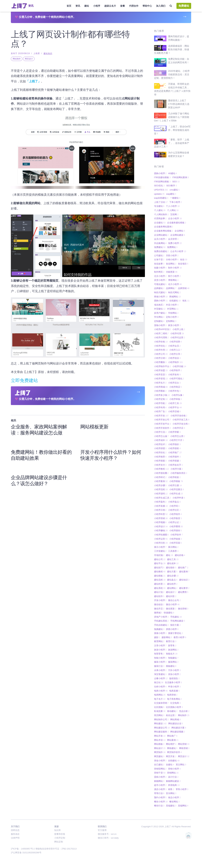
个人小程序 (173, 206)
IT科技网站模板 (162, 182)
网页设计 (29, 59)
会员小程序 (160, 239)
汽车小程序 (174, 670)
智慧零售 (159, 654)
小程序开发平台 (163, 424)
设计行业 (173, 777)
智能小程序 (160, 658)
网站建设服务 (161, 732)
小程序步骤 (160, 485)
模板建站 (171, 666)
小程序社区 (174, 510)
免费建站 (184, 6)
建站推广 (183, 568)
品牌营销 (184, 288)
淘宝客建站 (160, 674)
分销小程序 (172, 260)
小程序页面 (176, 543)
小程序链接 (176, 539)
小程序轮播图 (161, 535)
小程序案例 (161, 481)
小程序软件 (177, 535)
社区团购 (159, 707)
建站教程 (160, 572)
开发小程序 (160, 600)
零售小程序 (182, 789)
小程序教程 (161, 469)
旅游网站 (173, 650)
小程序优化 (160, 346)
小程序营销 (161, 518)
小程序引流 (160, 432)
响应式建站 (160, 292)
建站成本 (173, 563)
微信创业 (159, 604)
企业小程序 (175, 218)
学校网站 (173, 313)
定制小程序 (172, 317)
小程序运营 (161, 539)
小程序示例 (160, 510)
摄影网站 (167, 637)
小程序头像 (178, 395)
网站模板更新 (94, 427)
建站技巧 (159, 568)
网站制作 (17, 59)
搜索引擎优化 (175, 633)
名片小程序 (175, 284)
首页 (69, 6)
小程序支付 (160, 465)
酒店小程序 (160, 789)
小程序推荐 (160, 457)
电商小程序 (161, 691)
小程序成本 (161, 440)
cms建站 (175, 190)
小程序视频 (160, 522)
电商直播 (174, 691)
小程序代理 (177, 333)
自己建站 (159, 765)
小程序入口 (176, 350)
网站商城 (175, 719)
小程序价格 (161, 342)
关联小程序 (172, 256)
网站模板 (159, 744)
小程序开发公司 (163, 420)
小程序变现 (161, 379)
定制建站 (159, 321)
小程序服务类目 (179, 473)
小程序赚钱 (161, 531)
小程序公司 (161, 354)
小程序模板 (176, 481)
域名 (186, 301)
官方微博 (102, 830)
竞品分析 (184, 711)
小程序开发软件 (163, 428)
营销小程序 (174, 769)
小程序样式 (160, 477)
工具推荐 (173, 551)
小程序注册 (175, 485)
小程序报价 (174, 444)
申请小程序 (174, 687)
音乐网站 (171, 793)
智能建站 (173, 658)
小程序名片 (160, 383)
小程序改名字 (175, 465)
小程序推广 (175, 453)
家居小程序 (174, 325)
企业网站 (180, 231)
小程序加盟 (161, 370)
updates (159, 194)
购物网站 (159, 781)
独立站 (159, 682)
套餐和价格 (60, 834)
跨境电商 (174, 785)
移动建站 (172, 711)
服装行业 (159, 666)
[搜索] (171, 6)
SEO (176, 182)
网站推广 (172, 736)
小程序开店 (179, 428)
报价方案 (175, 625)
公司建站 (159, 256)
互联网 (174, 214)
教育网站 (159, 641)
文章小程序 (160, 646)
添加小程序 (174, 674)
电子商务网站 (174, 699)
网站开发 (160, 736)
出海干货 (159, 260)
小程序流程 (161, 489)
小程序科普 (161, 514)
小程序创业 (174, 358)
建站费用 (183, 592)
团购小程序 (160, 173)
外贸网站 (173, 309)
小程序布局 (160, 407)
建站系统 (160, 588)
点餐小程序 (161, 678)
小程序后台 (174, 383)
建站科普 (160, 584)
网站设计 (160, 748)
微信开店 (159, 609)
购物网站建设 (173, 781)
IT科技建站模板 (162, 177)
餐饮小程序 (161, 802)
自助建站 (174, 761)
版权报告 (174, 678)
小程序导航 (160, 403)
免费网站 (172, 247)
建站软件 (159, 596)
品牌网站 (171, 288)
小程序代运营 (178, 337)
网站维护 (171, 744)
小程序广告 (160, 411)
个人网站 (173, 210)
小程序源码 (161, 494)
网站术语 (160, 740)
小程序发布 (174, 375)
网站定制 (59, 842)
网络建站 (172, 748)
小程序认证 (174, 522)
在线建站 (175, 301)
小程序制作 (175, 362)
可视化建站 (160, 284)
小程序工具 (175, 403)
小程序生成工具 (163, 498)
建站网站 (172, 588)
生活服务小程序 (173, 682)
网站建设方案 (179, 728)
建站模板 (160, 576)
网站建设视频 (178, 732)
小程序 (97, 6)
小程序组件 (176, 514)
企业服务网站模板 (164, 231)
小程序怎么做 (161, 436)
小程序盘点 (174, 502)
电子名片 (160, 699)
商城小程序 (161, 297)
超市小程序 (160, 785)
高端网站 (183, 806)
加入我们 (161, 6)
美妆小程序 (160, 761)
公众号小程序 (178, 251)
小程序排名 (160, 453)
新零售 (172, 646)
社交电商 (175, 703)
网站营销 (184, 744)
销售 (171, 789)
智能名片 (172, 654)
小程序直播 (161, 506)
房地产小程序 (161, 617)
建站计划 (159, 592)
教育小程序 (180, 637)
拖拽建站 (159, 629)
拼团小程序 (172, 629)
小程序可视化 (177, 379)
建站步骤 (173, 576)
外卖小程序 (172, 305)
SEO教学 (172, 186)
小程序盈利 (160, 502)
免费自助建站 (161, 251)
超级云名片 (110, 6)
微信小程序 (173, 604)
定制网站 (171, 321)
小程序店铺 (174, 411)
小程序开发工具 (181, 420)
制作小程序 (175, 268)
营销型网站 (160, 769)
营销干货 (160, 773)
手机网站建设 (178, 621)
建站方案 (172, 572)
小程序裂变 (176, 518)
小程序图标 (160, 391)
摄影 (157, 637)
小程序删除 (160, 362)
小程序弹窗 (174, 432)
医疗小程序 (174, 276)
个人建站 (160, 210)
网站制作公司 (161, 719)
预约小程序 (160, 797)
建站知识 (48, 53)
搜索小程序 (160, 633)
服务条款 (15, 834)
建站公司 (160, 559)
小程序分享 (176, 354)
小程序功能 (179, 366)
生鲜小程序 (160, 687)
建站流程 (160, 580)
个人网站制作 (161, 214)
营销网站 (173, 773)
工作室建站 (160, 551)
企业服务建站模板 (177, 223)
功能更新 (172, 272)
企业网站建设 (178, 235)
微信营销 (183, 609)
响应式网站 (174, 292)
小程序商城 (161, 387)
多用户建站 (160, 313)
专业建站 (159, 206)
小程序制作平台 (163, 366)
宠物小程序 (160, 325)
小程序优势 (176, 342)
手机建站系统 (161, 621)
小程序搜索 (160, 461)
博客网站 (173, 280)
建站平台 (160, 563)
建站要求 (184, 588)
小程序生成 (176, 494)
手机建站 (176, 617)
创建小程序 (160, 268)
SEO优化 (159, 186)
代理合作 (134, 6)
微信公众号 (174, 600)
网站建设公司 (162, 728)
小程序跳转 (176, 531)
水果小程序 (160, 670)
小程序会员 (174, 346)
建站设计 (171, 592)
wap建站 (171, 194)
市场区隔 (159, 555)
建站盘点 (172, 580)
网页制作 (160, 752)
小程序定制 (161, 399)
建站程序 (172, 584)
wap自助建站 (161, 198)
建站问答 (171, 596)
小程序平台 (175, 407)
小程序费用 (176, 526)
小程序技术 (160, 444)
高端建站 (171, 806)
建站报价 (171, 568)
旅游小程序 (160, 650)
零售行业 (159, 793)
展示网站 (173, 547)
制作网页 (159, 272)
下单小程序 (176, 202)
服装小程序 (160, 662)
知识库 (58, 830)
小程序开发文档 (181, 424)
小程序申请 (179, 498)
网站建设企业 (176, 724)
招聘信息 (15, 830)
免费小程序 (175, 243)
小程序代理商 (161, 337)
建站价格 (180, 555)
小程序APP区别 (163, 329)
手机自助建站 (161, 625)
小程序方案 (177, 469)
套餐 (123, 6)
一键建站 (175, 198)
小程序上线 (179, 329)
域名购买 (159, 305)
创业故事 (159, 264)
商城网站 (175, 297)
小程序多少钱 (162, 395)
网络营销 (184, 748)
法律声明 (15, 838)
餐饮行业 (159, 806)
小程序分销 (160, 358)
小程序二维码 (161, 333)
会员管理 (173, 239)
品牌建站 (159, 288)
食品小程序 (174, 797)
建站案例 (184, 572)
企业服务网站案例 (164, 227)
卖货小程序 (160, 280)
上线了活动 (161, 202)
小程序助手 (176, 370)
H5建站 (172, 173)
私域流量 (160, 711)
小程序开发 (161, 416)
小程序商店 (176, 387)
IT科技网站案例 (181, 177)
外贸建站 (160, 309)
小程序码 (174, 506)
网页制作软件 (174, 752)
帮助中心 (147, 6)
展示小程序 (160, 547)
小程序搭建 (174, 461)
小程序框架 (174, 477)
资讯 (78, 6)
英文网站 (181, 765)
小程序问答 (161, 543)
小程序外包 (174, 391)
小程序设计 (161, 526)
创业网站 (171, 264)
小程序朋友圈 (161, 473)
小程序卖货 (160, 375)
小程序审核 (176, 399)
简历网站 (159, 715)
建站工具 (173, 559)
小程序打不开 (177, 440)
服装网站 (173, 662)
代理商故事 (160, 218)
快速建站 (169, 613)
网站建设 (160, 724)
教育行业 (171, 641)
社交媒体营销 (161, 703)
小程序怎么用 (178, 436)
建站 (87, 6)
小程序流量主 (177, 489)
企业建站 (160, 223)
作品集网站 (160, 243)
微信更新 (171, 609)
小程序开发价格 (179, 416)
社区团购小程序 (174, 707)
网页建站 (159, 756)
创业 (184, 260)
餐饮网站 (174, 802)
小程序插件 (174, 457)
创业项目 (183, 264)
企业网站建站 (161, 235)
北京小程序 (160, 276)
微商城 (158, 613)
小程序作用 (161, 350)
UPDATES (161, 190)
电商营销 (172, 695)
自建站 (170, 765)
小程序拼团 (160, 448)
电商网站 (160, 695)
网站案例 (173, 740)
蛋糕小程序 (160, 777)
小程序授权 (174, 448)
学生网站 (159, 317)
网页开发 (171, 756)
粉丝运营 (171, 715)
